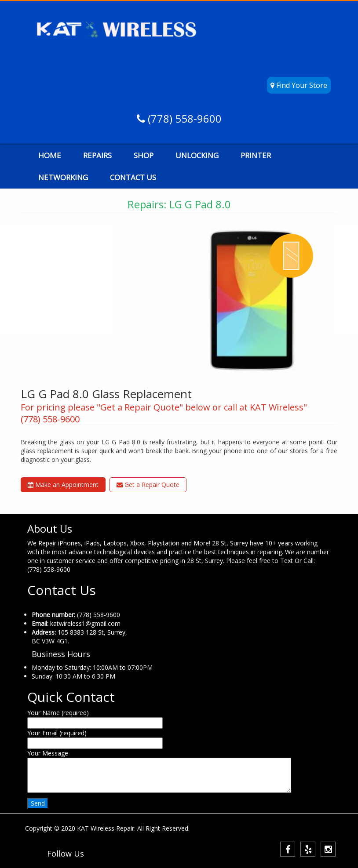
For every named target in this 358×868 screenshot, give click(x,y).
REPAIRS (97, 155)
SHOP (144, 155)
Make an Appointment (63, 485)
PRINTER (256, 155)
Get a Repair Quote (148, 485)
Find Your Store (299, 85)
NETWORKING (63, 177)
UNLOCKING (197, 155)
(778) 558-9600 (183, 118)
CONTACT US (133, 177)
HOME (50, 155)
